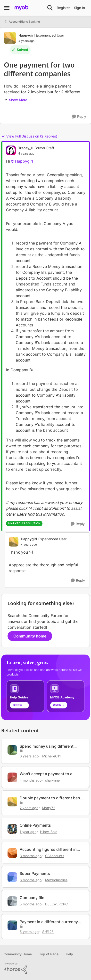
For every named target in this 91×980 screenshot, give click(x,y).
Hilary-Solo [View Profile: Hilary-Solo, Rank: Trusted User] (49, 832)
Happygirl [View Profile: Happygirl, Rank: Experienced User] (27, 35)
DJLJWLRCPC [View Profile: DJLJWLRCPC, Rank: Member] (56, 904)
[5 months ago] (31, 904)
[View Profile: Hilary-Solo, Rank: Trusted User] (12, 829)
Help (69, 954)
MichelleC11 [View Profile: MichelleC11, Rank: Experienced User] (52, 756)
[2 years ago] (29, 808)
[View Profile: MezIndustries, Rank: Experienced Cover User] (12, 877)
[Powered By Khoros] (45, 968)
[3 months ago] (31, 856)
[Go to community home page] (21, 8)
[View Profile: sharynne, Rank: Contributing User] (12, 777)
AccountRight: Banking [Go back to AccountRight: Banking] (22, 21)
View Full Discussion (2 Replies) (29, 136)
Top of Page (49, 954)
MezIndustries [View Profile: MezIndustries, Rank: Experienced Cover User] (56, 880)
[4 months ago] (31, 780)
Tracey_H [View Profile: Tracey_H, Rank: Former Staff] (26, 148)
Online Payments (35, 825)
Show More (16, 100)
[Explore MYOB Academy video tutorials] (66, 696)
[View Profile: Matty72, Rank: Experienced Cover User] (12, 802)
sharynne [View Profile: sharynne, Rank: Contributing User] (52, 780)
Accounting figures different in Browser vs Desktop (48, 849)
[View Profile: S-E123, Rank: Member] (12, 925)
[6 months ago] (31, 880)
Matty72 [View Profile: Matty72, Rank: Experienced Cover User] (49, 808)
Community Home (18, 954)
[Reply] (79, 117)
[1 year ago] (28, 832)
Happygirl (24, 161)
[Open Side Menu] (7, 8)
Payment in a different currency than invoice (49, 922)
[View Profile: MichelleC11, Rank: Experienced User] (12, 750)
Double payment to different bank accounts (51, 798)
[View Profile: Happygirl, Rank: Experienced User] (10, 38)
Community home (30, 636)
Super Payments (35, 873)
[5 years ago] (29, 931)
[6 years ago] (29, 756)
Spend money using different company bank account (47, 746)
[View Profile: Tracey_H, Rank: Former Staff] (11, 150)
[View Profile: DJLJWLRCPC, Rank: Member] (12, 901)
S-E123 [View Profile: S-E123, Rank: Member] (48, 931)
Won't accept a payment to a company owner (46, 774)
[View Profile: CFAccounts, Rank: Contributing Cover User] (12, 853)
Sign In (79, 8)
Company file (32, 898)
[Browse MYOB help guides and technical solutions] (25, 696)
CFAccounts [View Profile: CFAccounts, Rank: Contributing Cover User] (55, 856)
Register (63, 8)
